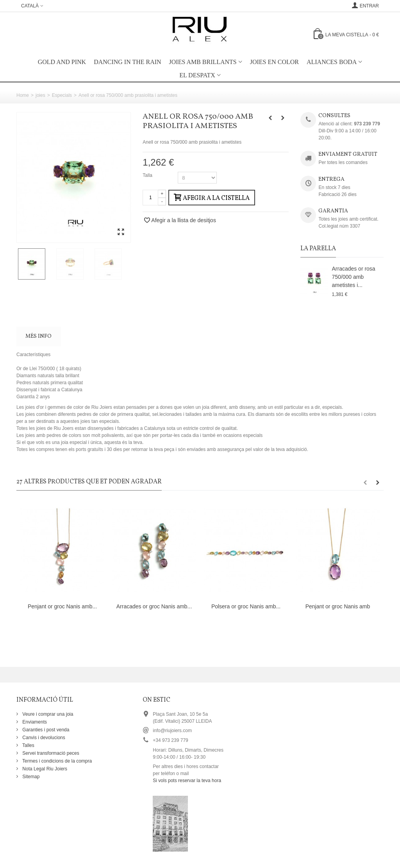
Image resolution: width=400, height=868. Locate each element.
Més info (38, 336)
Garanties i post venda (45, 730)
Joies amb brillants (203, 62)
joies (40, 95)
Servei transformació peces (50, 753)
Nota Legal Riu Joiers (44, 769)
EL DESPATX (197, 75)
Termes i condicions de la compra (56, 761)
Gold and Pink (62, 62)
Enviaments (34, 722)
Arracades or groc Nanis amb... (154, 606)
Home (23, 95)
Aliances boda (332, 62)
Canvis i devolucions (43, 738)
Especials (62, 95)
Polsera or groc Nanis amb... (246, 606)
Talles (28, 745)
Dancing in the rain (127, 62)
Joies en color (274, 62)
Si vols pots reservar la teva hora (187, 781)
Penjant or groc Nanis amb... (62, 606)
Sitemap (30, 777)
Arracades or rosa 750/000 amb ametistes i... (353, 277)
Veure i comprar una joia (47, 714)
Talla (148, 175)
